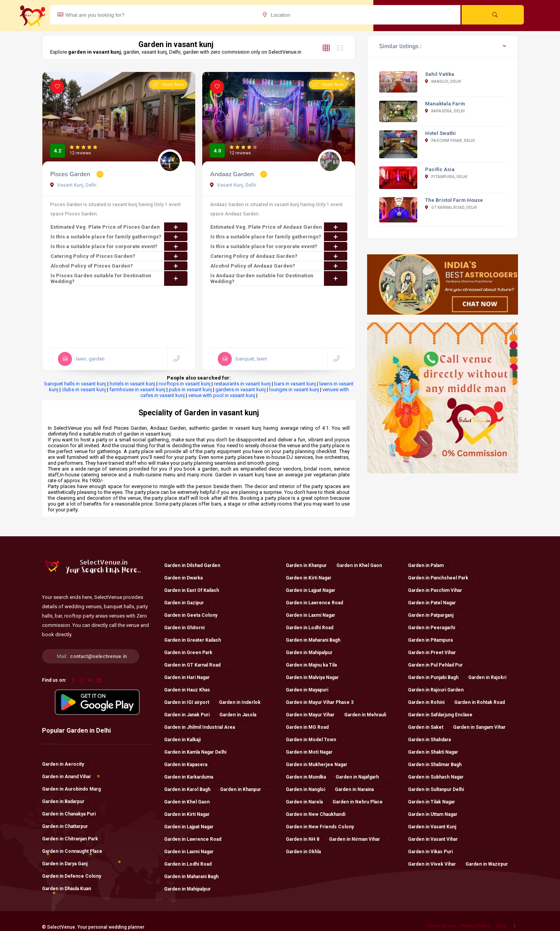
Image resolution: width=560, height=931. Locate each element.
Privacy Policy (476, 926)
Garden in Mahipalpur (192, 889)
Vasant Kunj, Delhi (73, 185)
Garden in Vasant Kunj (437, 827)
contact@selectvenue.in (98, 656)
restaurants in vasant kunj (242, 384)
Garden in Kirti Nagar (192, 814)
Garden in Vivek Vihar (437, 864)
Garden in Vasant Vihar (438, 839)
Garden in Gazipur (189, 603)
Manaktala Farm (445, 104)
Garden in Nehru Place (362, 802)
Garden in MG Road (312, 727)
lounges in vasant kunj (294, 389)
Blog (501, 926)
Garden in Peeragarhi (436, 628)
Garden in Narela (309, 802)
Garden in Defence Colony (76, 876)
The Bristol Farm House (454, 200)
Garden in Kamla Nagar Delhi (200, 752)
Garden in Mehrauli (370, 715)
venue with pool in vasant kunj (222, 395)
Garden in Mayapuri (312, 690)
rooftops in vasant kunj (185, 384)
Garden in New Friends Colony (325, 827)
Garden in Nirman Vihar (359, 839)
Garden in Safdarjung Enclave (445, 715)
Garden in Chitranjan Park (75, 839)
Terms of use (441, 926)
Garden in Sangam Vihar (484, 727)
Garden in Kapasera (191, 765)
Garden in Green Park (193, 653)
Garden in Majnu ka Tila (316, 665)
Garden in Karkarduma (193, 777)
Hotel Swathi (440, 133)
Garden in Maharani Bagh (196, 877)
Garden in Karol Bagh (192, 789)
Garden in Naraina (359, 789)
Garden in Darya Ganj (70, 864)
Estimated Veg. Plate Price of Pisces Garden (119, 227)
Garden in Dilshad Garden (197, 565)
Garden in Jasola (243, 715)
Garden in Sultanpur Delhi (441, 789)
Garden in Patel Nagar (437, 603)
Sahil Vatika (440, 74)
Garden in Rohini (431, 702)
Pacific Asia (440, 169)
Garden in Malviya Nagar (317, 677)
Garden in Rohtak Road (484, 702)
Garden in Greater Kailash (197, 640)
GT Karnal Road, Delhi (451, 207)
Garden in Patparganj (436, 615)
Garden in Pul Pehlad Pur (440, 665)
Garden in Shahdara (434, 740)
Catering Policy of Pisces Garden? (119, 256)
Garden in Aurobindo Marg (76, 789)
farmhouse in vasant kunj (137, 389)
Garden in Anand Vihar (71, 777)
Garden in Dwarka (188, 578)
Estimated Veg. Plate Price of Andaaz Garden (279, 227)
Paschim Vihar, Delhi (450, 141)
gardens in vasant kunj (241, 389)
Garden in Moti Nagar (314, 752)
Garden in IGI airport (192, 702)
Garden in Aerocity (68, 764)
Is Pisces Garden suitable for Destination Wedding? (119, 278)
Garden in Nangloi (310, 789)
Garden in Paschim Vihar (440, 590)
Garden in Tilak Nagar (436, 802)
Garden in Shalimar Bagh (440, 765)
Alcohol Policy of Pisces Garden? (119, 266)
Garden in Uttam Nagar (437, 814)
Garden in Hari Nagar (192, 677)
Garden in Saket (430, 727)
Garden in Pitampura (435, 640)
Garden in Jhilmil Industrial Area (204, 727)
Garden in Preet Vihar (437, 653)
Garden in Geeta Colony (196, 615)
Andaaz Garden (233, 174)
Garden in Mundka (311, 777)
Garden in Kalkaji (187, 740)
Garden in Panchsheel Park (443, 578)
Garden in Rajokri (492, 677)
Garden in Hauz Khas (192, 690)
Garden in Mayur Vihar (315, 715)
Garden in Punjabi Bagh (438, 677)
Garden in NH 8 (307, 839)
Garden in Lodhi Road (193, 864)
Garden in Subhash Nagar (441, 777)
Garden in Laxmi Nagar (194, 852)
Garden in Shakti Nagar (438, 752)
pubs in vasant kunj (190, 389)
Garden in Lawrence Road (198, 839)
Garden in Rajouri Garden (441, 690)
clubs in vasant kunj (84, 389)
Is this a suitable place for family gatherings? (119, 237)
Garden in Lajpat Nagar (194, 827)
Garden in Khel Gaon (192, 802)
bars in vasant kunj (295, 384)
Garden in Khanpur (245, 789)
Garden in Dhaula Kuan (71, 889)
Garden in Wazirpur (492, 864)
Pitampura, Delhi (446, 177)
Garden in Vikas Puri (435, 852)
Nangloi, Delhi (443, 81)
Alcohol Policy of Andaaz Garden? (279, 266)
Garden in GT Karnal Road (197, 665)
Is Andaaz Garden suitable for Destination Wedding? (279, 278)
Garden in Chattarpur (70, 826)
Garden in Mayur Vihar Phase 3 (325, 702)
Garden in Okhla (308, 852)
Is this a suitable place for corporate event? (119, 246)
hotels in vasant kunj (132, 384)
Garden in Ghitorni (189, 628)
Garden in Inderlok (245, 702)
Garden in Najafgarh (362, 777)
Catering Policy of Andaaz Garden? (279, 256)
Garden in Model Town (316, 740)
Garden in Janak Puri (192, 715)
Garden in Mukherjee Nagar (321, 765)
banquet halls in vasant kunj (75, 384)
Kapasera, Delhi (445, 111)
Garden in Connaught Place (77, 851)
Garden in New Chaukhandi (320, 814)
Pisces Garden (71, 174)
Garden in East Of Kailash (196, 590)
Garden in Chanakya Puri (74, 814)
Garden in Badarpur (68, 801)
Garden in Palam (431, 565)
